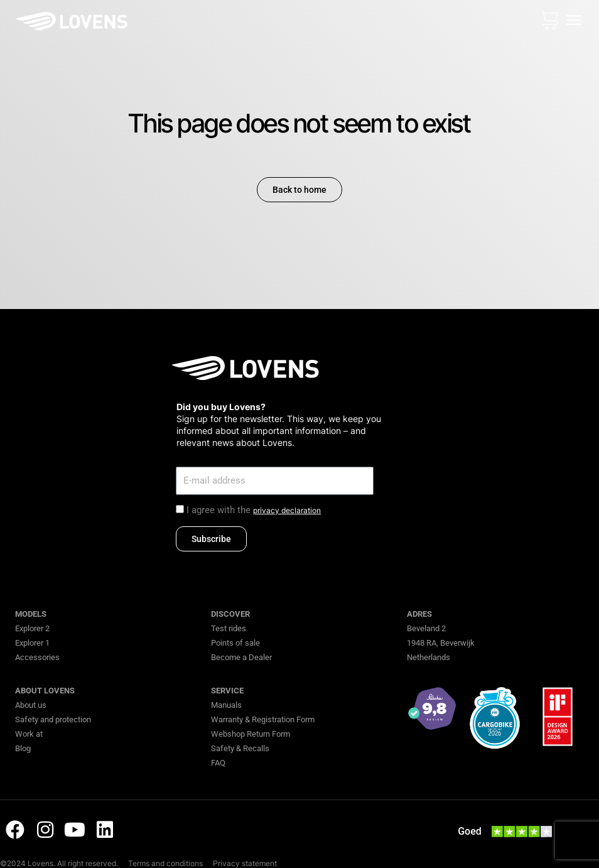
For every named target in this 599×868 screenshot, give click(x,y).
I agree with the (254, 510)
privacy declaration (287, 510)
